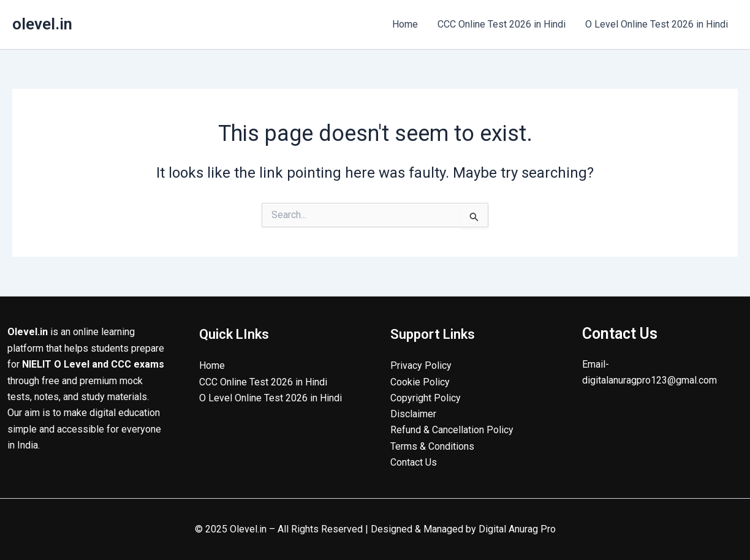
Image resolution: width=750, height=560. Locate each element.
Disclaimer (413, 414)
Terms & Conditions (432, 446)
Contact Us (414, 462)
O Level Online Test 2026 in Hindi (657, 24)
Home (405, 24)
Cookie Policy (420, 381)
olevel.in (42, 24)
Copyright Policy (426, 397)
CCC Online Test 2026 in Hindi (502, 24)
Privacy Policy (421, 365)
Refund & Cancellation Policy (452, 430)
